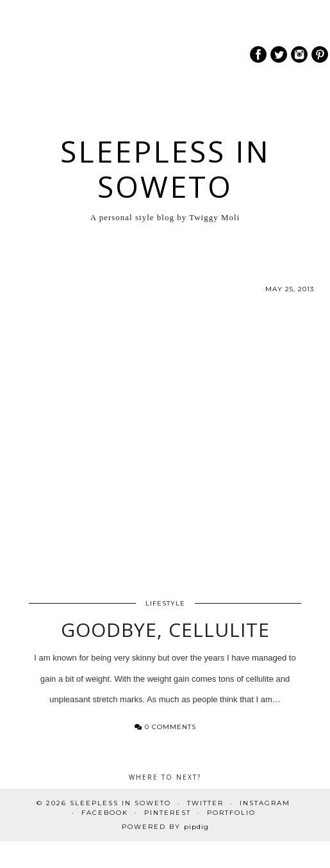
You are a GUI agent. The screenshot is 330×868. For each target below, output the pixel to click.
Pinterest (168, 813)
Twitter (205, 803)
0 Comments (165, 727)
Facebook (105, 813)
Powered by (165, 827)
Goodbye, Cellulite (165, 630)
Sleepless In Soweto (165, 169)
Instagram (265, 803)
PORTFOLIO (231, 813)
